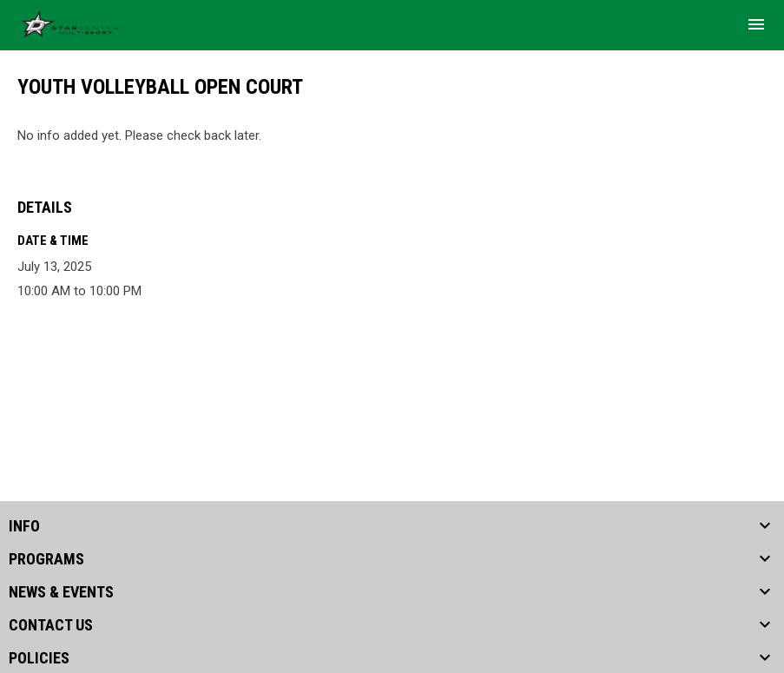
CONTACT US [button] (51, 625)
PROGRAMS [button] (46, 559)
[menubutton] (756, 24)
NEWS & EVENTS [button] (61, 592)
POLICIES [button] (39, 658)
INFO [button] (24, 526)
